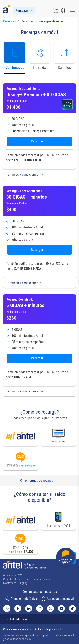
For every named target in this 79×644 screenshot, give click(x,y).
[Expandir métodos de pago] (39, 619)
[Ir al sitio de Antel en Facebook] (18, 609)
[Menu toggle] (72, 10)
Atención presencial (58, 598)
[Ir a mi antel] (21, 436)
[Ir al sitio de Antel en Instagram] (40, 609)
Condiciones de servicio (17, 629)
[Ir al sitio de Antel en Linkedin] (29, 609)
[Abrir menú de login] (64, 10)
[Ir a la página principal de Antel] (25, 565)
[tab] (15, 58)
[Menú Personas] (24, 10)
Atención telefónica (21, 598)
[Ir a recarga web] (59, 436)
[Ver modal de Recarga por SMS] (21, 460)
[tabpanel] (39, 240)
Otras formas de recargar (39, 480)
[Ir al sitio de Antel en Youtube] (61, 609)
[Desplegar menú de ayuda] (66, 558)
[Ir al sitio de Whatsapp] (7, 608)
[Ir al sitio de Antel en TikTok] (72, 609)
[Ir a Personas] (9, 21)
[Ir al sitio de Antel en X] (50, 609)
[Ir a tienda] (55, 10)
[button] (39, 174)
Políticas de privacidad (48, 629)
